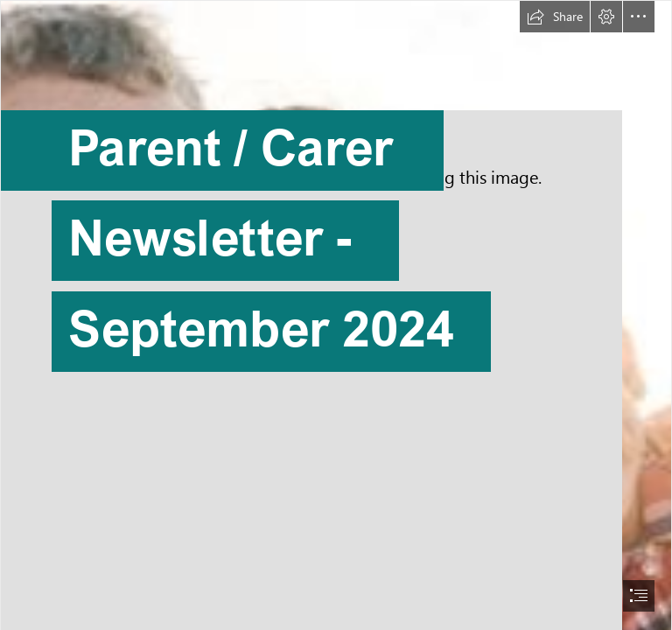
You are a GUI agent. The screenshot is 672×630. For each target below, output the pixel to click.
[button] (555, 17)
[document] (336, 315)
